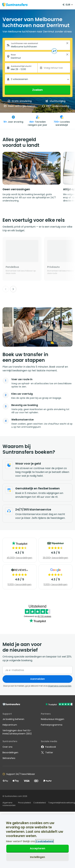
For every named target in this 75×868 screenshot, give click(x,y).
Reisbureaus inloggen (53, 719)
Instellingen (37, 857)
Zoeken (37, 90)
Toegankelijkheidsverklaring (62, 803)
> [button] (67, 43)
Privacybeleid (24, 803)
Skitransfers (9, 758)
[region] (37, 841)
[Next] (13, 289)
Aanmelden (37, 679)
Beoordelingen (10, 752)
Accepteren (38, 848)
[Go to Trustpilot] (59, 705)
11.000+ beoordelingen (19, 584)
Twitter (47, 752)
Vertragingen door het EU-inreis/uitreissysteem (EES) (17, 732)
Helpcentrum (10, 725)
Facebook (48, 747)
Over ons (7, 747)
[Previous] (6, 289)
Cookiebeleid (40, 803)
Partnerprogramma (52, 725)
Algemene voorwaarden (60, 686)
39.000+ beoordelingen (55, 558)
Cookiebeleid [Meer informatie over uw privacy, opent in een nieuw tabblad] (45, 841)
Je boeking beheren (13, 719)
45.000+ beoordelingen (19, 558)
